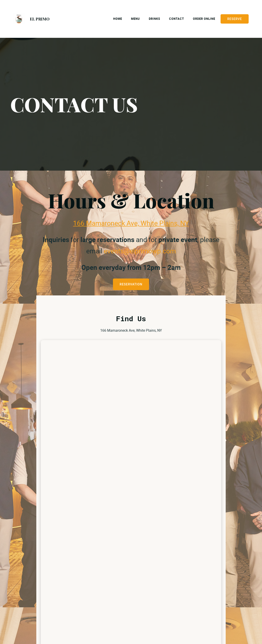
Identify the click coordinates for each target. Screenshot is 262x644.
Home (118, 19)
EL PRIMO (40, 19)
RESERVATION (131, 284)
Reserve (235, 19)
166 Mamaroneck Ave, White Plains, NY (131, 223)
